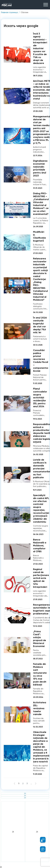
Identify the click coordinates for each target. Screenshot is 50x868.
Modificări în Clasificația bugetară (39, 236)
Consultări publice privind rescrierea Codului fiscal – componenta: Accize (41, 361)
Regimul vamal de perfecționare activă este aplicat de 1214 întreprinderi (41, 578)
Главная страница (9, 12)
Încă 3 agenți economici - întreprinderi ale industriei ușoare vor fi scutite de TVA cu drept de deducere (40, 48)
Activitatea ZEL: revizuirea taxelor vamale (40, 708)
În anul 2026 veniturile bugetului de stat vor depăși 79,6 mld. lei (40, 325)
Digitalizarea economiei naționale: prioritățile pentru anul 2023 (40, 168)
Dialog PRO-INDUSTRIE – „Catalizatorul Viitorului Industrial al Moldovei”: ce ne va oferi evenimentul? (41, 204)
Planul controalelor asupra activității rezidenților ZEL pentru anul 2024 (40, 398)
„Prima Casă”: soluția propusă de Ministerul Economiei (40, 639)
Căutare (25, 12)
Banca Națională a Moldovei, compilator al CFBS (40, 546)
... (31, 783)
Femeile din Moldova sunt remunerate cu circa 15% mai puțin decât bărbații (40, 674)
